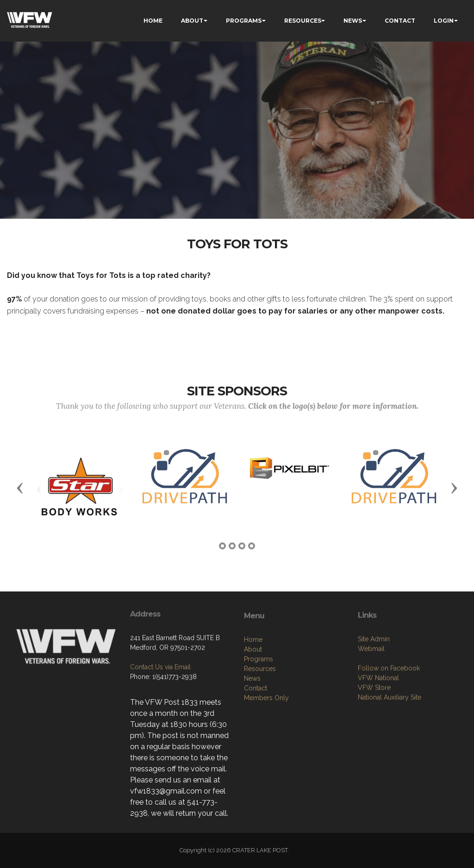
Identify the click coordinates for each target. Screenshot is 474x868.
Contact (256, 742)
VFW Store (374, 736)
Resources (260, 722)
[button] (20, 487)
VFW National (378, 726)
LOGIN (444, 21)
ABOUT (192, 21)
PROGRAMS (244, 21)
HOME (153, 21)
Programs (259, 713)
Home (253, 693)
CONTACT (400, 21)
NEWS (353, 21)
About (253, 703)
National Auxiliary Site (390, 746)
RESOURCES (303, 21)
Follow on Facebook (389, 717)
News (252, 732)
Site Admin (374, 688)
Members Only (266, 751)
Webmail (371, 697)
